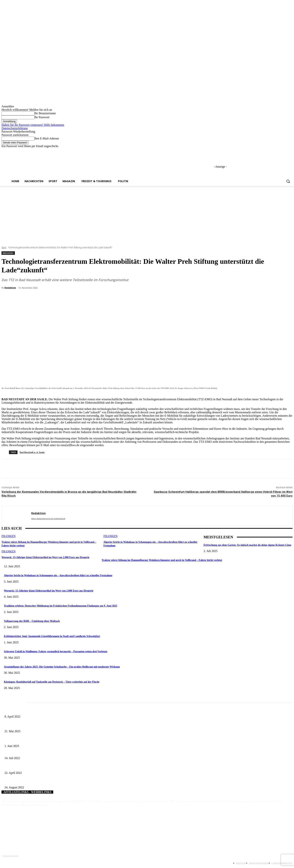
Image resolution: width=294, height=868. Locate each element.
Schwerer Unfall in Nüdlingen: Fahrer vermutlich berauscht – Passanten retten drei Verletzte (56, 651)
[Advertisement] (147, 214)
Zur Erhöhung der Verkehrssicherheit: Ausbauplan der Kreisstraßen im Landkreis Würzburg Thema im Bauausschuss (65, 752)
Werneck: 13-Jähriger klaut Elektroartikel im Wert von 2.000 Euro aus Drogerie (43, 557)
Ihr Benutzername (45, 113)
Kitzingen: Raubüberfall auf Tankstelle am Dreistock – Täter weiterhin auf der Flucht (52, 682)
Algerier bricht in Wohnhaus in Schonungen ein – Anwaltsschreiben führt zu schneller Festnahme (58, 575)
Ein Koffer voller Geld (16, 767)
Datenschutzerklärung (15, 128)
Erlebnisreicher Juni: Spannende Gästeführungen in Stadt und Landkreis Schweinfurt (52, 636)
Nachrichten (8, 253)
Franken (9, 536)
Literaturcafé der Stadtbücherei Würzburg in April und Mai (35, 711)
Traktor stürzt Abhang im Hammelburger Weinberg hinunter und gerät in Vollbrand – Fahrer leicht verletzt (162, 560)
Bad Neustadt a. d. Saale (32, 452)
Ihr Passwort (42, 117)
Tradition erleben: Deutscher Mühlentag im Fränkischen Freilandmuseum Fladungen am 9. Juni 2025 (61, 606)
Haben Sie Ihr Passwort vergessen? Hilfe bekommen (33, 125)
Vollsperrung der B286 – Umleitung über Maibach (32, 621)
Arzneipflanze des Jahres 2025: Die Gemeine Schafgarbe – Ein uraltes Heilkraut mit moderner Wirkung (62, 667)
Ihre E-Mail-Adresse (47, 138)
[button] (288, 181)
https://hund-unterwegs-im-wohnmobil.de (48, 518)
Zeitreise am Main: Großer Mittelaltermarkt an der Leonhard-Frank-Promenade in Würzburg (53, 725)
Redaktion (10, 288)
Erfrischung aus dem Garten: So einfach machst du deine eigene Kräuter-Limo (247, 545)
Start (4, 247)
